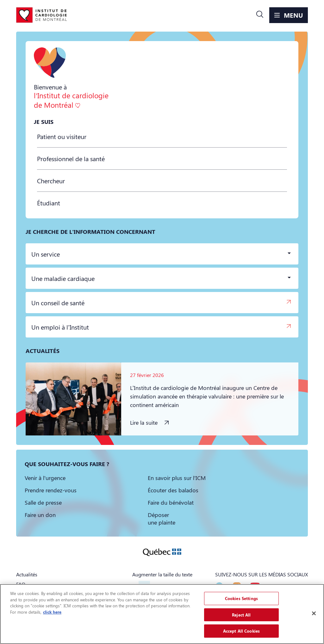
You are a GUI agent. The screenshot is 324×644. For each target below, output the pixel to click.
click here (52, 612)
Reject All (241, 615)
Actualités (27, 574)
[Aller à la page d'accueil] (41, 15)
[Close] (314, 613)
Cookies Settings (241, 598)
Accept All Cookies (241, 631)
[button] (260, 15)
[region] (162, 614)
